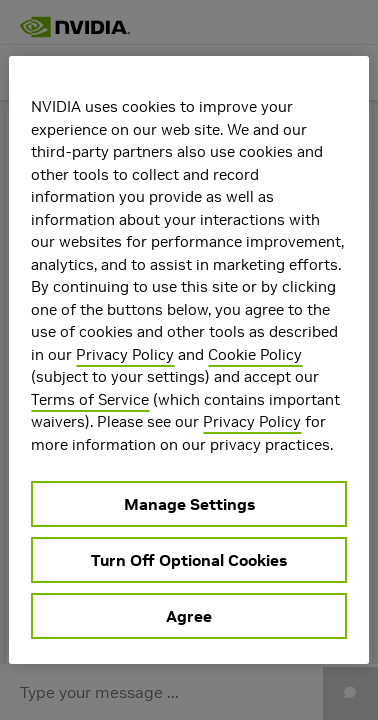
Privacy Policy (125, 354)
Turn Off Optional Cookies (189, 560)
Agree (189, 616)
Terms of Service (90, 399)
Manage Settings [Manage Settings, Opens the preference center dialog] (189, 504)
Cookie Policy (255, 354)
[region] (188, 360)
